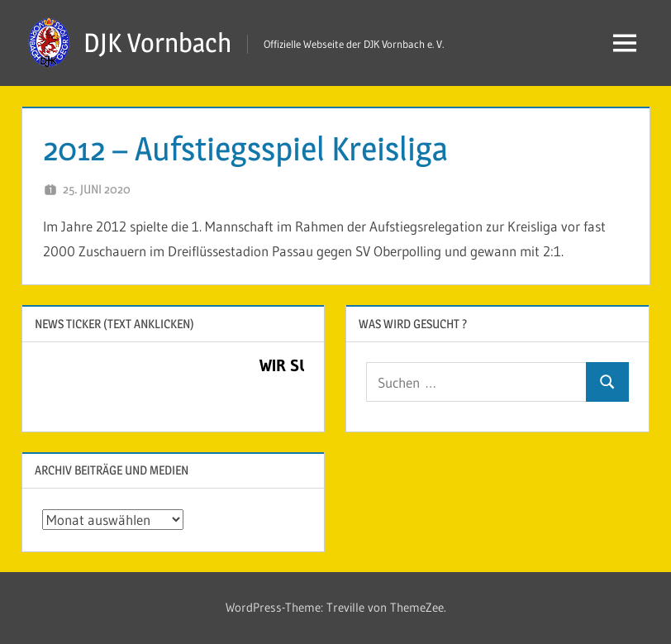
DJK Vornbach (157, 43)
